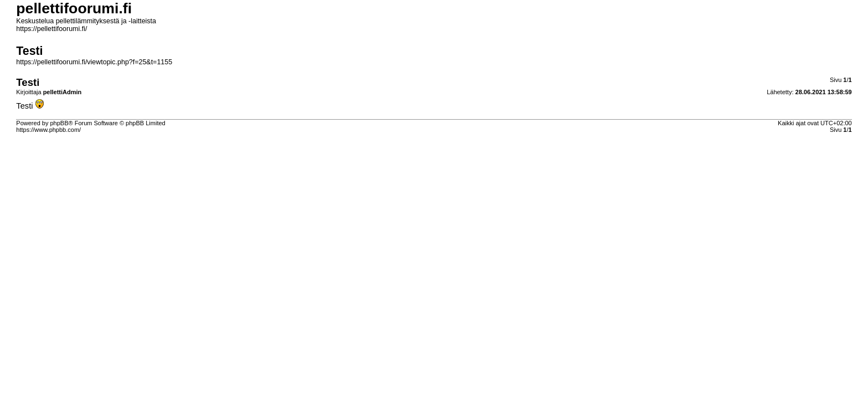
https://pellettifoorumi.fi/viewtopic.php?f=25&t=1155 (94, 62)
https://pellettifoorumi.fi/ (51, 29)
